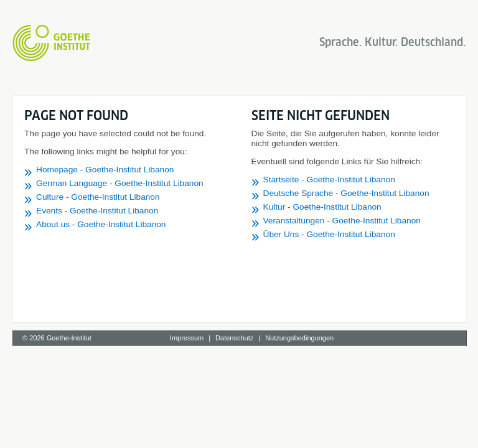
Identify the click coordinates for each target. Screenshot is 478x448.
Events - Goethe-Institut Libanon (97, 211)
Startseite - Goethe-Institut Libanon (329, 180)
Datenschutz (234, 338)
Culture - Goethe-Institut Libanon (98, 197)
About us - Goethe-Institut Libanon (101, 224)
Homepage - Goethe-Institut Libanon (105, 170)
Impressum (187, 338)
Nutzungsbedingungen (299, 338)
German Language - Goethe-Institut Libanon (120, 183)
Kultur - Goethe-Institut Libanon (322, 207)
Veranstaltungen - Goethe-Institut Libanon (342, 221)
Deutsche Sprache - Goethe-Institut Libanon (346, 193)
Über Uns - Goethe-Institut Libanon (329, 234)
